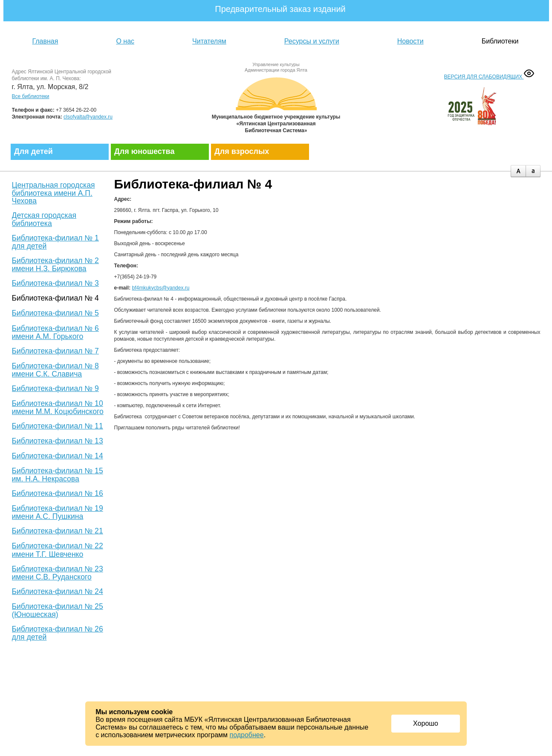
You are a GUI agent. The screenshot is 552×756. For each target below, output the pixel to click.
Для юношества (144, 151)
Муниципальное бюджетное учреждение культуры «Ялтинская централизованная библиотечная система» (276, 103)
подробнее (247, 735)
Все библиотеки (31, 96)
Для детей (33, 151)
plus (518, 171)
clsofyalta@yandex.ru (88, 117)
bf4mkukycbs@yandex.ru (161, 288)
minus (533, 171)
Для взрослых (242, 151)
